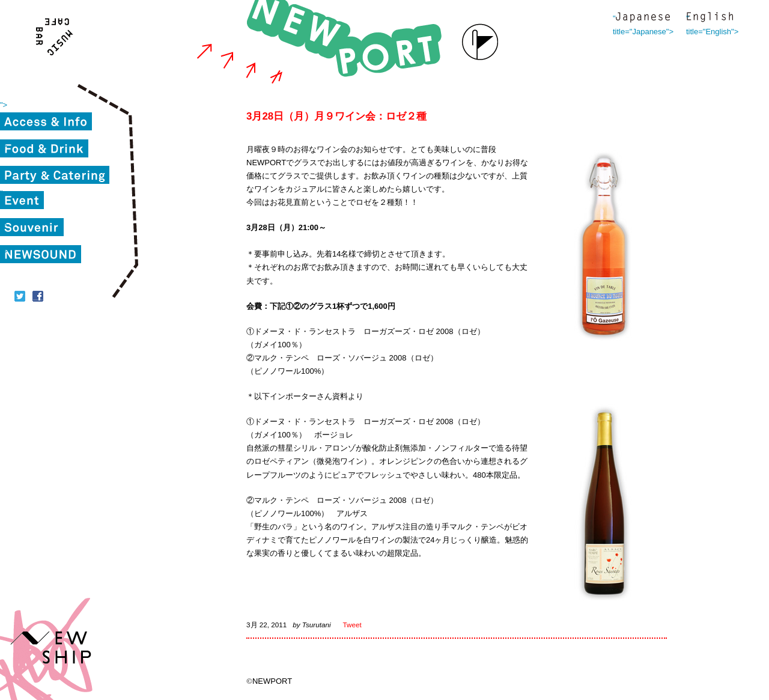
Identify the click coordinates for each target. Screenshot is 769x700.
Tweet (352, 625)
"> (4, 105)
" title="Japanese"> (643, 18)
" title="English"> (710, 18)
